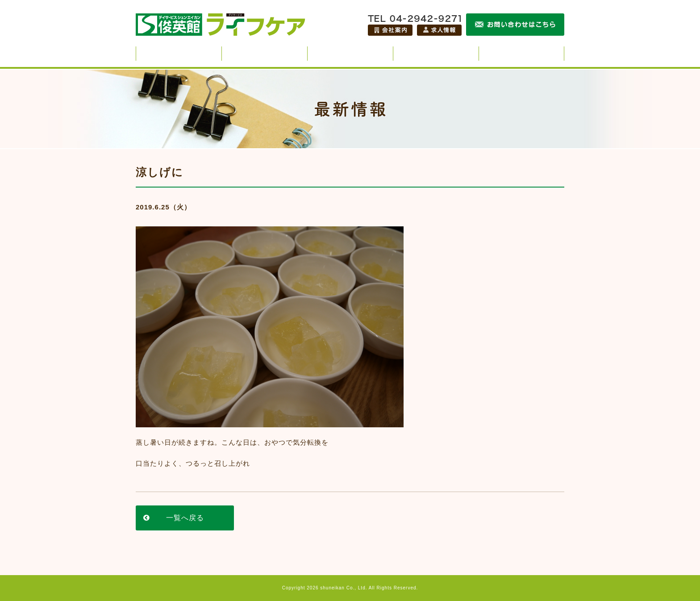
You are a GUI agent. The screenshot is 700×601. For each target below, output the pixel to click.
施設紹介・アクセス (521, 54)
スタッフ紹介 (265, 54)
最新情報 (350, 54)
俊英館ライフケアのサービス (179, 54)
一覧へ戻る (185, 518)
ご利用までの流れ (436, 54)
